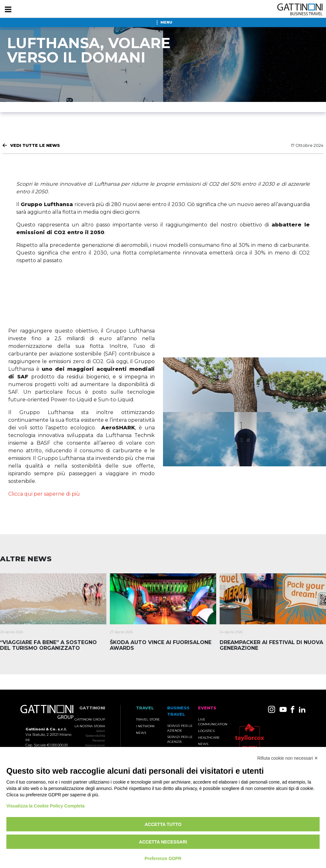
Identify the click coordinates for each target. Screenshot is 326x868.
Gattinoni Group (90, 719)
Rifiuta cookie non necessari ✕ (288, 758)
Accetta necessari (163, 842)
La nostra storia (90, 726)
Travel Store (148, 719)
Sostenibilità (95, 736)
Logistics (206, 731)
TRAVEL (145, 708)
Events (207, 708)
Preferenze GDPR (163, 858)
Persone (99, 740)
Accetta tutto (163, 824)
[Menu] (8, 10)
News (141, 733)
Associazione (95, 745)
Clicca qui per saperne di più (44, 494)
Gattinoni (92, 708)
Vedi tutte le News (35, 145)
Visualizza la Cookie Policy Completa (46, 806)
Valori (101, 731)
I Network (145, 726)
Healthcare (209, 738)
